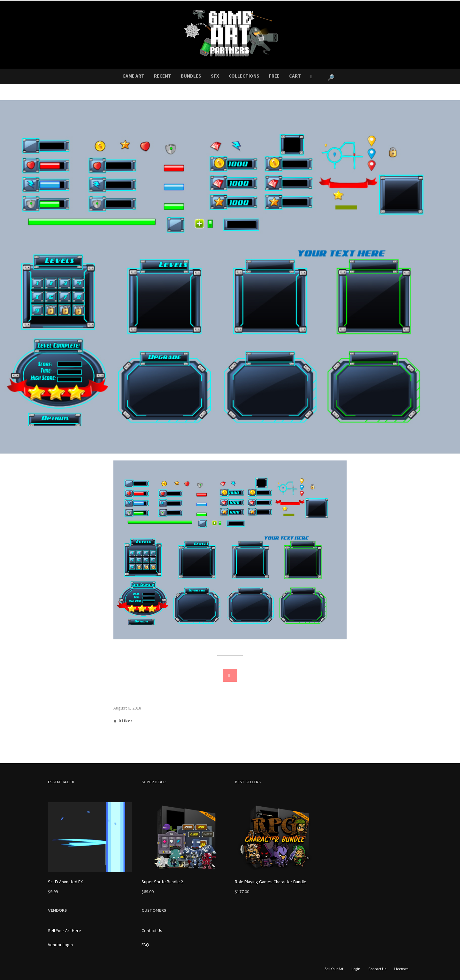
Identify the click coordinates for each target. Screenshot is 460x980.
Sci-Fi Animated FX (65, 882)
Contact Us (152, 931)
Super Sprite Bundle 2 (162, 882)
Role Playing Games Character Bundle (271, 882)
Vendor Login (60, 945)
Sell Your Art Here (65, 931)
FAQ (145, 945)
